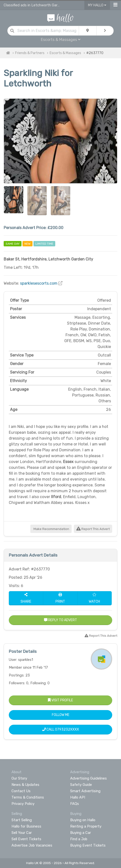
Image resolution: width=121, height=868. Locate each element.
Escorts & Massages (61, 40)
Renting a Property (86, 826)
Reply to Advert (60, 620)
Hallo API (78, 797)
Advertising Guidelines (88, 778)
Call (61, 729)
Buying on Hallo (83, 820)
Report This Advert (93, 529)
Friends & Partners (30, 53)
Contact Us (21, 791)
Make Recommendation (51, 529)
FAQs (75, 804)
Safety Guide (81, 785)
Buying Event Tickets (88, 845)
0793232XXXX (67, 729)
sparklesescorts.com (39, 283)
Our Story (19, 778)
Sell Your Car (22, 833)
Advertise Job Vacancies (32, 845)
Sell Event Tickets (26, 839)
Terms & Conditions (28, 797)
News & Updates (25, 785)
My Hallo (97, 5)
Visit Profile (60, 700)
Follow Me (61, 715)
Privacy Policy (23, 804)
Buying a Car (81, 833)
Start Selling (22, 820)
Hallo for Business (26, 826)
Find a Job (79, 839)
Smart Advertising (85, 791)
